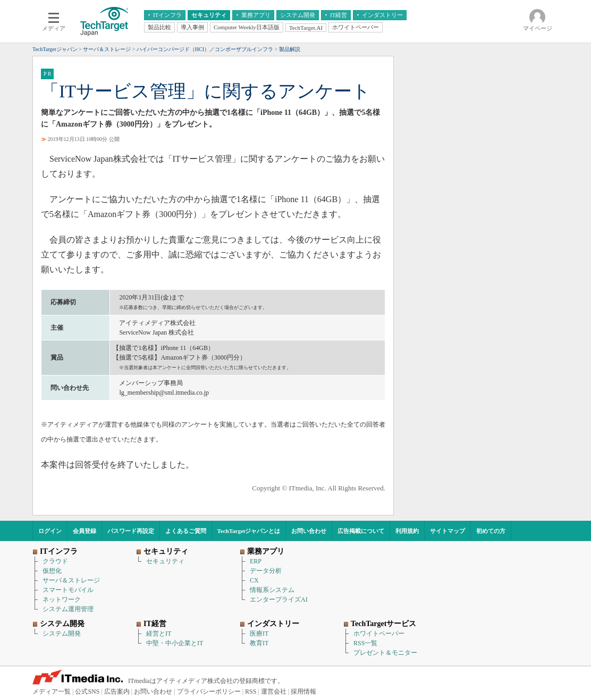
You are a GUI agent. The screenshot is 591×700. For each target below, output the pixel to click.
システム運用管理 (68, 609)
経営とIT (159, 634)
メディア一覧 (52, 691)
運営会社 (274, 691)
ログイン (50, 531)
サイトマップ (448, 531)
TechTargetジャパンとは (249, 531)
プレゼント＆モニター (385, 653)
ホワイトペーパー (379, 634)
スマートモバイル (68, 590)
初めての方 (491, 531)
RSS (251, 691)
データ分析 (266, 571)
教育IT (259, 643)
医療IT (259, 634)
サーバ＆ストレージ (71, 580)
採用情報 (303, 691)
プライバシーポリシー (209, 691)
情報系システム (272, 590)
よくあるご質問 (186, 531)
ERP (256, 561)
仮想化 (52, 571)
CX (254, 580)
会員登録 (85, 531)
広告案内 (117, 691)
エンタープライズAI (279, 599)
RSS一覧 (365, 643)
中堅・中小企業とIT (175, 643)
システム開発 (62, 634)
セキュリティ (165, 561)
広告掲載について (361, 531)
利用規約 (407, 531)
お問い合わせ (309, 531)
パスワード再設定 (131, 531)
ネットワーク (62, 599)
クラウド (55, 561)
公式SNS (87, 691)
